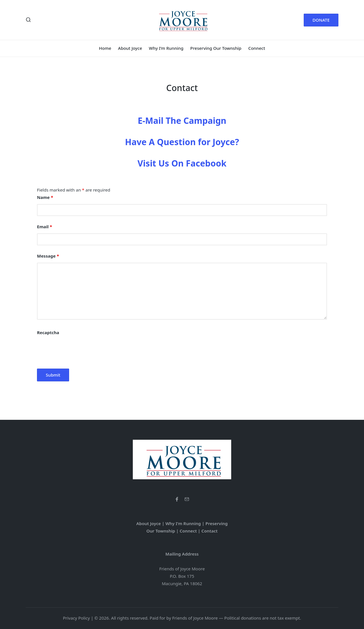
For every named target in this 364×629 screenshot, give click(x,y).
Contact (209, 531)
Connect (188, 531)
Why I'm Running (183, 523)
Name (45, 197)
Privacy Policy (76, 618)
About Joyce (148, 523)
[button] (321, 20)
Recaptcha (48, 332)
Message (48, 256)
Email (45, 227)
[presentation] (80, 350)
